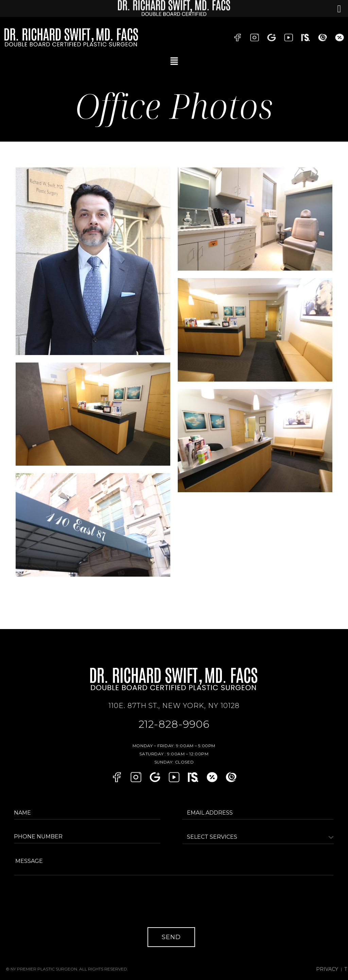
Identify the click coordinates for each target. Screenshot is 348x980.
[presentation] (68, 904)
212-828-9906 (174, 722)
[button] (174, 61)
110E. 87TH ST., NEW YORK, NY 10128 (174, 706)
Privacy (336, 964)
